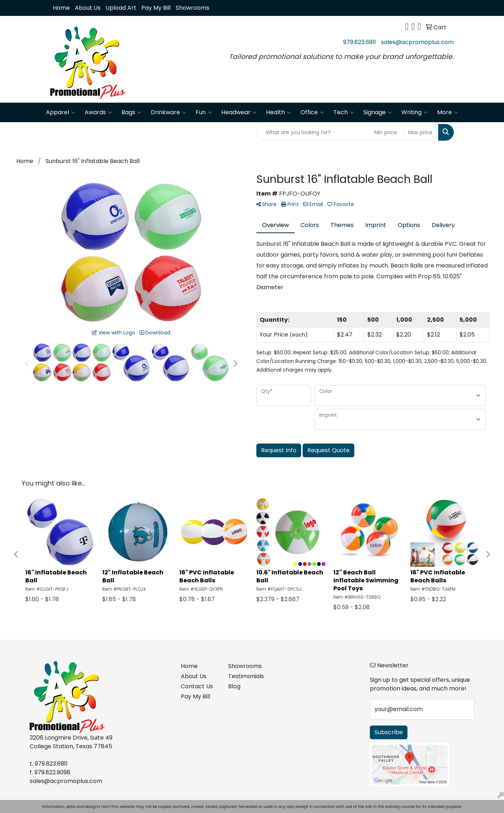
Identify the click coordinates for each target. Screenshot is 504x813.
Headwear (239, 112)
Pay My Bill (156, 8)
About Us (88, 8)
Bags (131, 112)
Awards (98, 112)
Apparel (61, 112)
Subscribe (389, 732)
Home (61, 8)
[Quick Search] (313, 132)
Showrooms (193, 8)
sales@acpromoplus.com (417, 42)
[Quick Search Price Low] (387, 132)
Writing (415, 112)
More (448, 112)
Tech (344, 112)
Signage (378, 112)
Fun (204, 112)
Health (279, 112)
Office (312, 112)
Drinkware (168, 112)
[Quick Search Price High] (421, 132)
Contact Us (197, 686)
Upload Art (121, 8)
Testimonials (246, 676)
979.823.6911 (360, 42)
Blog (234, 686)
